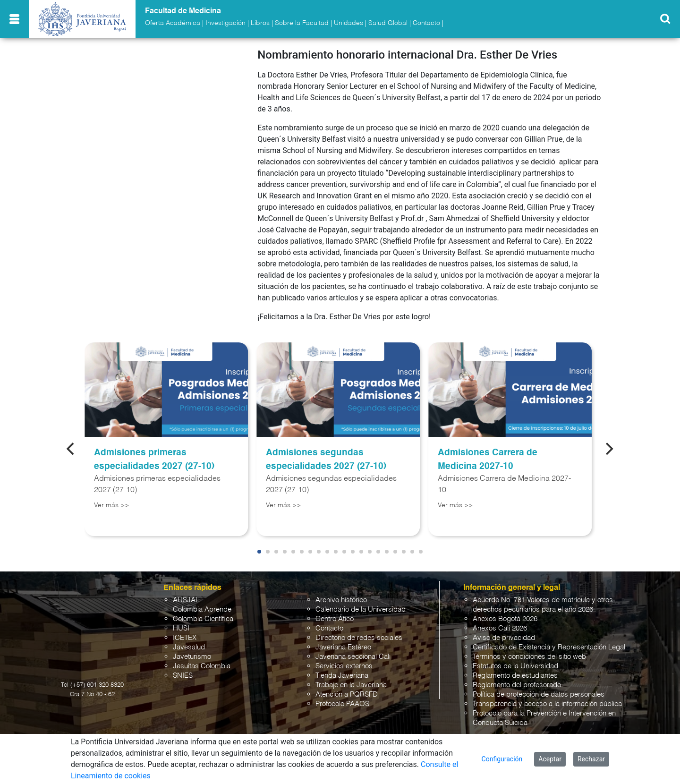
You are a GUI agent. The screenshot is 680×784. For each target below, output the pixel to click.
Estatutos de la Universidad (515, 666)
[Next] (609, 449)
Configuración (502, 759)
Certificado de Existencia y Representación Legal (549, 647)
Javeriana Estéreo (343, 647)
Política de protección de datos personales (539, 695)
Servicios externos (344, 666)
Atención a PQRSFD (347, 695)
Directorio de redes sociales (359, 638)
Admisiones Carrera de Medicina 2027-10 (488, 460)
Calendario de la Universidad (361, 609)
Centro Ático (335, 619)
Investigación (225, 23)
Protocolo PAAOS (342, 704)
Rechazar (591, 759)
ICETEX (185, 638)
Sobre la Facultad (302, 23)
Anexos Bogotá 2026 (505, 619)
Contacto (426, 23)
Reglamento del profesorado (517, 685)
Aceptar (550, 759)
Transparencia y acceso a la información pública (547, 704)
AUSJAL (186, 600)
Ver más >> (111, 505)
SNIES (183, 676)
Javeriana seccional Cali (353, 657)
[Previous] (71, 449)
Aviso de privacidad (504, 638)
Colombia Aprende (202, 609)
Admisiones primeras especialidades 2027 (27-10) (154, 460)
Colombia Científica (203, 619)
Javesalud (189, 647)
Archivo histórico (341, 600)
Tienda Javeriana (342, 676)
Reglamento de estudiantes (515, 676)
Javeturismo (192, 657)
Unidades (348, 23)
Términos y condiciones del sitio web (529, 657)
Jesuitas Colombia (202, 666)
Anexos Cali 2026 (500, 628)
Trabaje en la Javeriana (351, 685)
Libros (260, 23)
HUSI (181, 628)
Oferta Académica (173, 23)
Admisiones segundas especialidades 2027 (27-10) (326, 460)
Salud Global (388, 23)
